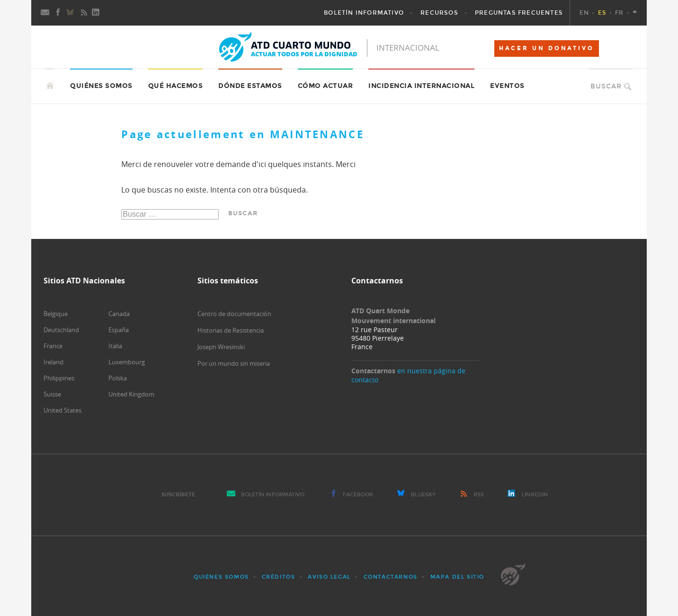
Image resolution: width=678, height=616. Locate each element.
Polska (118, 378)
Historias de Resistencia (231, 330)
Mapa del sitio (457, 577)
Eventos (507, 86)
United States (62, 410)
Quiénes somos (221, 577)
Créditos (279, 577)
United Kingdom (131, 394)
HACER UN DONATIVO (547, 48)
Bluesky (423, 495)
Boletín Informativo (273, 495)
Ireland (54, 362)
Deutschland (61, 330)
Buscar (606, 86)
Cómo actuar (326, 86)
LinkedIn (535, 495)
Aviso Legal (329, 577)
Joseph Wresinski (221, 347)
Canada (119, 314)
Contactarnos (391, 577)
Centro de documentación (234, 314)
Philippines (59, 378)
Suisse (52, 394)
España (119, 330)
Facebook (358, 495)
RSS (479, 495)
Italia (115, 346)
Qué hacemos (176, 86)
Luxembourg (127, 362)
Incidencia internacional (421, 86)
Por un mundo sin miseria (234, 363)
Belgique (56, 314)
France (53, 346)
